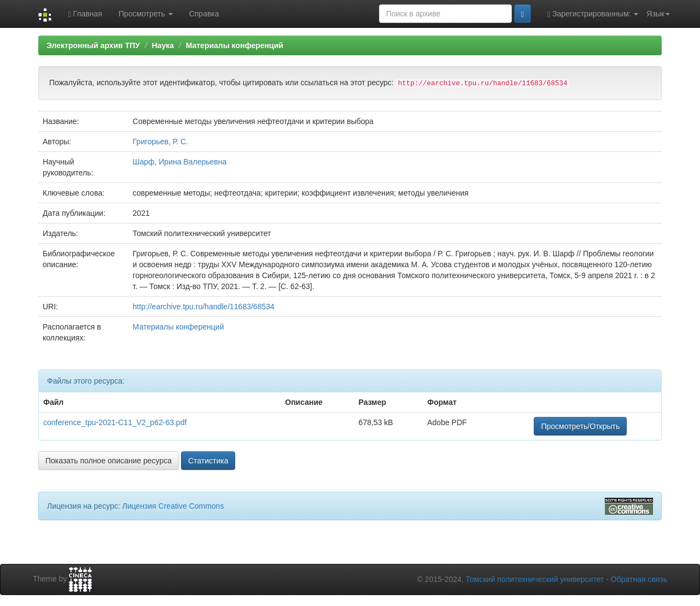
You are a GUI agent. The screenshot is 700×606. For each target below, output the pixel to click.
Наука (162, 45)
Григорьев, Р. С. (161, 142)
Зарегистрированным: (593, 14)
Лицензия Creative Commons (173, 506)
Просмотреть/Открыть (580, 426)
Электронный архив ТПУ (93, 45)
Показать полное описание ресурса (109, 461)
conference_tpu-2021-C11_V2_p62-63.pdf (115, 422)
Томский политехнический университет (535, 579)
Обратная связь (639, 579)
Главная (85, 14)
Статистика (208, 461)
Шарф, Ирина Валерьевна (180, 162)
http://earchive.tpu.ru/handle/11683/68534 (204, 307)
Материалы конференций (235, 45)
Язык (658, 14)
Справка (204, 14)
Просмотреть (146, 14)
